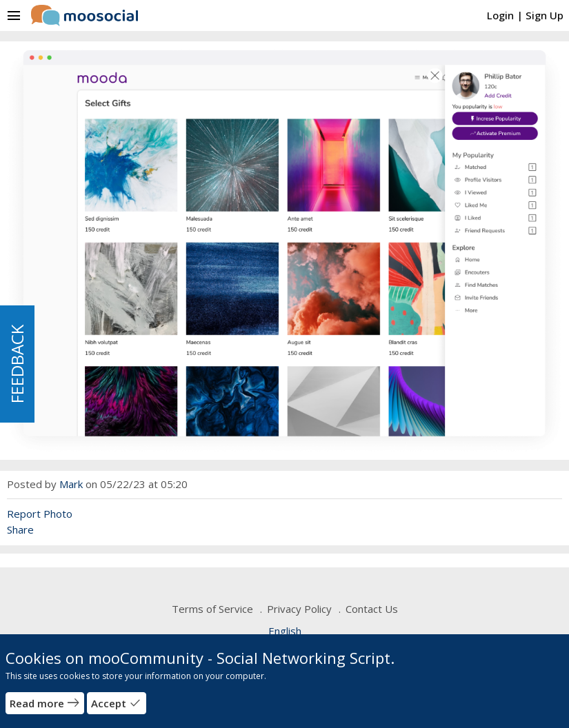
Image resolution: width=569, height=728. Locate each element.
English (285, 631)
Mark (71, 484)
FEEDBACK (17, 364)
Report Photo (40, 514)
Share (20, 529)
